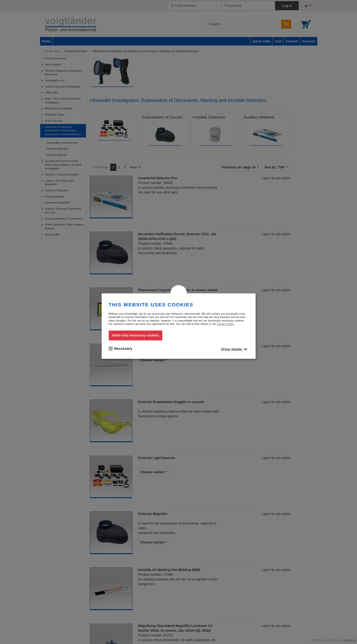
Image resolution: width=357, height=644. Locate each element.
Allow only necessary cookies (136, 336)
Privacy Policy (226, 324)
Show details (232, 350)
